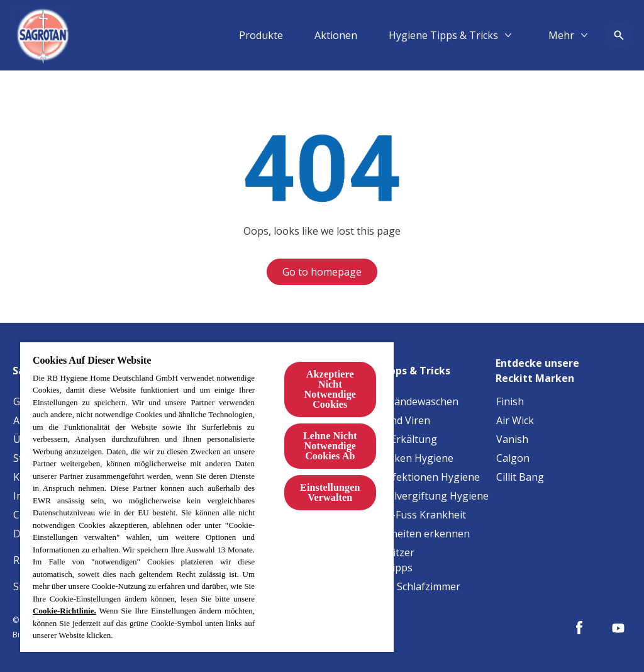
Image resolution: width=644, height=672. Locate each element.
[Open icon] (619, 35)
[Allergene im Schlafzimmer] (398, 586)
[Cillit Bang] (520, 477)
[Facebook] (579, 628)
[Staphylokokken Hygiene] (394, 458)
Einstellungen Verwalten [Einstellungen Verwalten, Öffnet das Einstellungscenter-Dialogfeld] (330, 492)
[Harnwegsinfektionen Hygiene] (408, 477)
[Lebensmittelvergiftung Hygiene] (412, 496)
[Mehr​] (561, 35)
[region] (207, 496)
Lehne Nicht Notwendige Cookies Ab (330, 446)
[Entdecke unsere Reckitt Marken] (563, 367)
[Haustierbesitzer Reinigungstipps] (412, 560)
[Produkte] (261, 35)
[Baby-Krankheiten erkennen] (402, 534)
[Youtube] (618, 628)
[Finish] (510, 401)
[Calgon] (513, 458)
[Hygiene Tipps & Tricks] (443, 35)
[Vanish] (512, 439)
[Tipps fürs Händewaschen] (397, 401)
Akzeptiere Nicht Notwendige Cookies (330, 389)
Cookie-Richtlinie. (64, 611)
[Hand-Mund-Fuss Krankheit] (401, 515)
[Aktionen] (336, 35)
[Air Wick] (515, 420)
